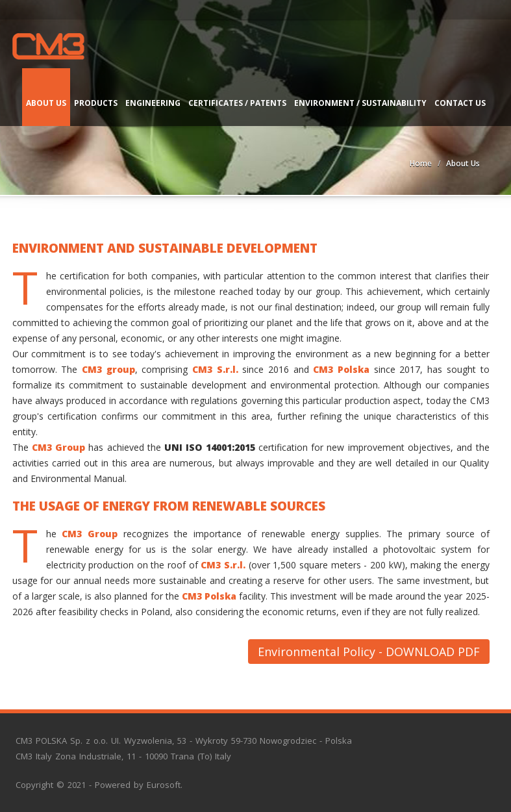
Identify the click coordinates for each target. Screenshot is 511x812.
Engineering (153, 103)
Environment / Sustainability (360, 103)
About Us (46, 103)
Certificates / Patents (237, 103)
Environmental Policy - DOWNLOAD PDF (369, 652)
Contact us (460, 103)
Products (96, 103)
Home (421, 163)
